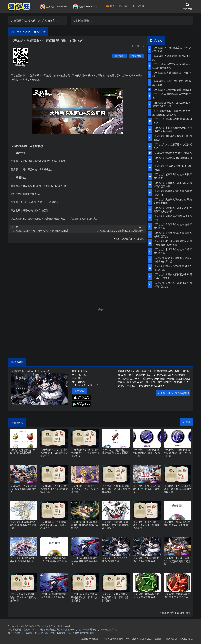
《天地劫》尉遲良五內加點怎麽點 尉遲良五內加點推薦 (172, 104)
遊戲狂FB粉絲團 (90, 639)
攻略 (123, 6)
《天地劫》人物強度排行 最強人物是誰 (172, 58)
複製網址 (120, 56)
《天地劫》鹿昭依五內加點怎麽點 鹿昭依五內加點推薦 (173, 209)
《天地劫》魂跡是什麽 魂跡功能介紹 (172, 90)
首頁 (19, 32)
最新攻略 (19, 423)
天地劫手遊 (40, 32)
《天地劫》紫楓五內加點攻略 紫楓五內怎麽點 (173, 176)
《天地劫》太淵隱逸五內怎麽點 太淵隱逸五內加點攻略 (173, 129)
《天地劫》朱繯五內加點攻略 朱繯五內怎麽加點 (173, 251)
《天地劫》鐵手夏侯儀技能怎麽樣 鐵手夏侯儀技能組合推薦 (173, 243)
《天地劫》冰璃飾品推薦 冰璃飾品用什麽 (173, 159)
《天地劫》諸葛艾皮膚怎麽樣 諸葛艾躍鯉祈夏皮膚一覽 (173, 259)
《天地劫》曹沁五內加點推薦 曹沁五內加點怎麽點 (173, 234)
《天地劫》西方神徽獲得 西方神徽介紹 (172, 74)
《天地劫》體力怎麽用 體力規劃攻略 (173, 153)
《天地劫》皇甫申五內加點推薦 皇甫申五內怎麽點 (173, 284)
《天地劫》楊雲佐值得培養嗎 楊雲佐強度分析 (173, 193)
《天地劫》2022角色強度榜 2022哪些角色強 (172, 49)
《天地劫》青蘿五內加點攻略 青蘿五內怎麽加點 (173, 226)
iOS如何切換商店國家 (112, 639)
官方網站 (80, 391)
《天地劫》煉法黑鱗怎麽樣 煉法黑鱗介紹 (173, 121)
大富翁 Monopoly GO (87, 7)
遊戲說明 (159, 639)
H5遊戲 (138, 6)
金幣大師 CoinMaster (54, 7)
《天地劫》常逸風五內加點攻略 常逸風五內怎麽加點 (173, 184)
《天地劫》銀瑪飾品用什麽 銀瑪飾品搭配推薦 (111, 229)
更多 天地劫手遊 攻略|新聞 (129, 238)
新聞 (110, 6)
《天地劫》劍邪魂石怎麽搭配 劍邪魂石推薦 (173, 138)
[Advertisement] (100, 333)
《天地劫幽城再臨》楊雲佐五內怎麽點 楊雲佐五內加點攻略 (171, 113)
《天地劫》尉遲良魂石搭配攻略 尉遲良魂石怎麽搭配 (173, 276)
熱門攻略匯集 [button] (83, 21)
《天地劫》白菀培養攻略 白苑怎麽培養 (172, 96)
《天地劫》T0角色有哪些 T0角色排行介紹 (172, 168)
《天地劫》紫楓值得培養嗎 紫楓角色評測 (173, 218)
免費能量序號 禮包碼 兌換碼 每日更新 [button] (35, 21)
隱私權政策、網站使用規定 (180, 639)
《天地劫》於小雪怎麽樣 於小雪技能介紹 (173, 146)
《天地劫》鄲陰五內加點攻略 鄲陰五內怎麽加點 (173, 268)
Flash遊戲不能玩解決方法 (139, 639)
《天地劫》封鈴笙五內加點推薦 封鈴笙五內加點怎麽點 (172, 66)
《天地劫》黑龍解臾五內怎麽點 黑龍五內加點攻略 (173, 201)
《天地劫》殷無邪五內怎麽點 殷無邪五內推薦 (172, 83)
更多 (186, 422)
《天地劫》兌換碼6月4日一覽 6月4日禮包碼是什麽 (43, 229)
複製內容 (136, 56)
